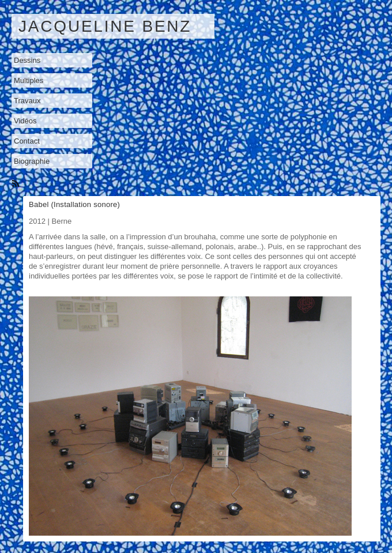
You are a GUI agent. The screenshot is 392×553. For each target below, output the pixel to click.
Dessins (27, 60)
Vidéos (25, 121)
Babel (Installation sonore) (74, 204)
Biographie (32, 161)
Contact (27, 141)
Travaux (27, 101)
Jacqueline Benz (105, 26)
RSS (17, 185)
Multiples (29, 80)
